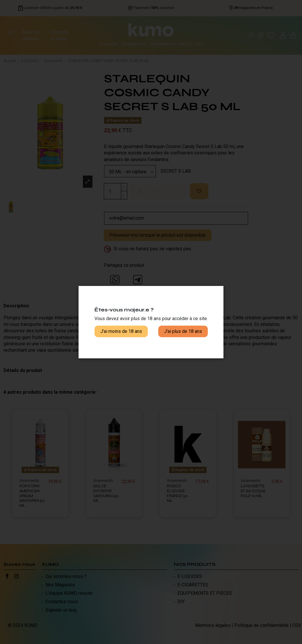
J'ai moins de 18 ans (121, 331)
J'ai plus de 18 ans (183, 331)
